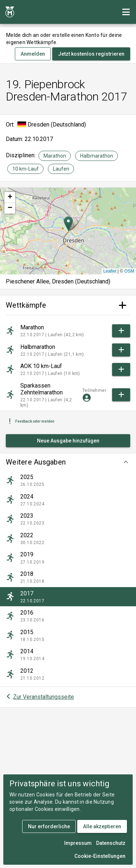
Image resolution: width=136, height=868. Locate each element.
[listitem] (68, 480)
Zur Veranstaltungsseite (44, 697)
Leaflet (110, 271)
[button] (68, 462)
